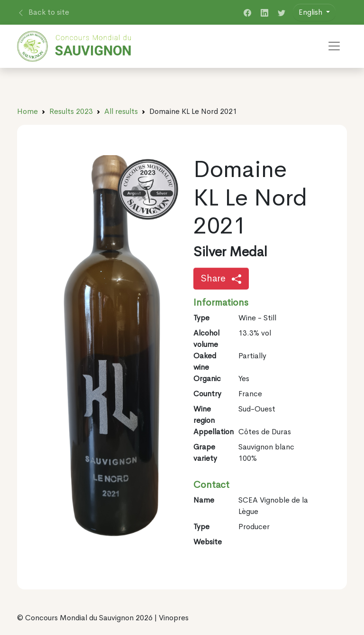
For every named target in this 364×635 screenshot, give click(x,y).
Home (27, 111)
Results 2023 (71, 111)
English (311, 12)
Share (221, 278)
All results (121, 111)
